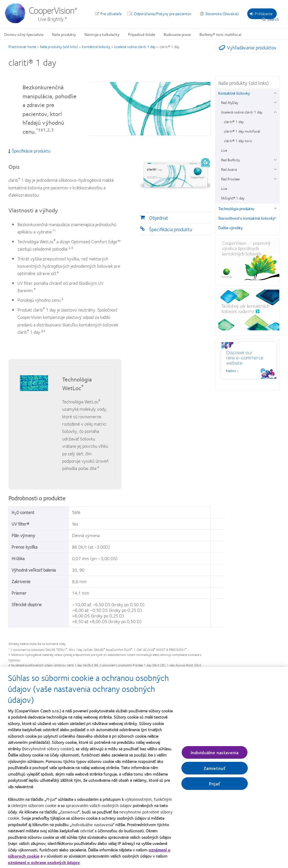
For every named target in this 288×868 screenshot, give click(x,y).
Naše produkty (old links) (59, 47)
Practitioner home (22, 47)
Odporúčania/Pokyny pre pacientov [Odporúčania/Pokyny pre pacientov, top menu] (163, 13)
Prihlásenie (261, 13)
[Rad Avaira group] (275, 169)
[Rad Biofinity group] (275, 159)
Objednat (159, 218)
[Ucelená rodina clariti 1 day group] (275, 111)
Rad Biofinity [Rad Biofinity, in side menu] (230, 160)
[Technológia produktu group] (275, 208)
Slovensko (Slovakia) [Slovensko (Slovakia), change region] (222, 13)
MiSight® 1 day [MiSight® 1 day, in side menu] (233, 198)
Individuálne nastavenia (215, 755)
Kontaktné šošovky (96, 47)
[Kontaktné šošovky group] (275, 92)
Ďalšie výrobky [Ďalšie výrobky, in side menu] (230, 228)
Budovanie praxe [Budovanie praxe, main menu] (177, 34)
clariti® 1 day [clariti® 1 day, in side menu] (234, 122)
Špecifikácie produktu (29, 151)
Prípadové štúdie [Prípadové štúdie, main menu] (142, 34)
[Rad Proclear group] (275, 178)
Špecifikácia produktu (171, 229)
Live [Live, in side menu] (224, 150)
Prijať (215, 787)
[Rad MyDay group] (275, 102)
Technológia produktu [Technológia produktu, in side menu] (236, 208)
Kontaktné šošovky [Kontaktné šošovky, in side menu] (234, 93)
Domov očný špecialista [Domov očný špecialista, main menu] (24, 34)
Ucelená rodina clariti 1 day (135, 47)
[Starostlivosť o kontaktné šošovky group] (275, 217)
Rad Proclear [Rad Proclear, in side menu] (231, 179)
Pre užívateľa (111, 13)
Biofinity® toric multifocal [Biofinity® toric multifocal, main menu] (220, 34)
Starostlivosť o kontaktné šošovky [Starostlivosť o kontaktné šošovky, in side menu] (247, 218)
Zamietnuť (215, 771)
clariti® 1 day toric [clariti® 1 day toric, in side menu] (238, 141)
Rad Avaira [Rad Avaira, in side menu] (229, 169)
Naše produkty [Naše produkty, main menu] (64, 34)
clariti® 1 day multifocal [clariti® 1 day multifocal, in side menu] (242, 131)
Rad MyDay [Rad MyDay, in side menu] (230, 103)
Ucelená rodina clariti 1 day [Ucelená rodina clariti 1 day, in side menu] (242, 112)
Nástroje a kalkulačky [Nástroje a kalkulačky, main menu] (102, 34)
